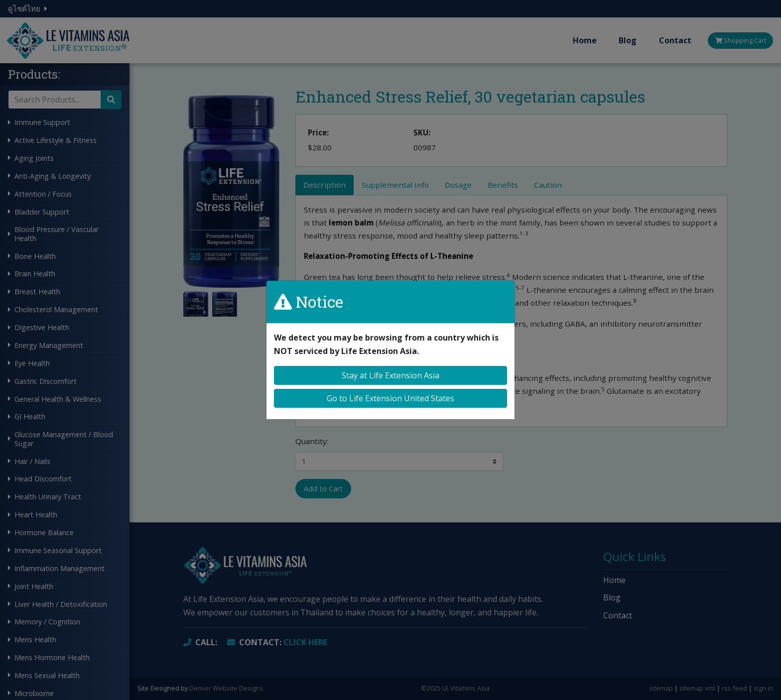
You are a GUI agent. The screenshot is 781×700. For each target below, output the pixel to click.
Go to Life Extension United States (390, 398)
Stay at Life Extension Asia (390, 375)
